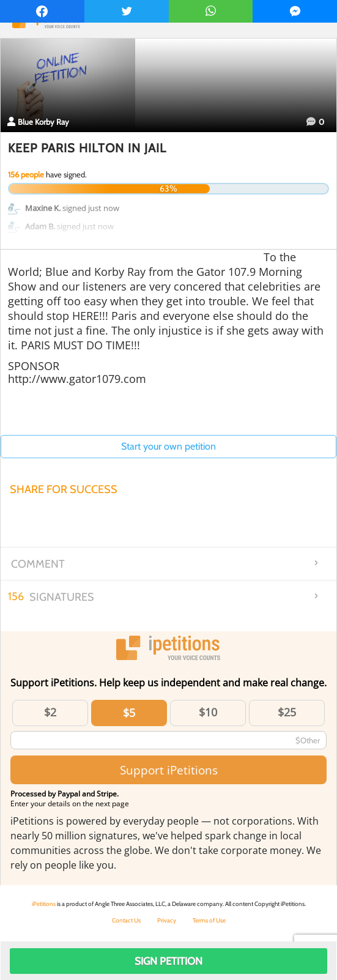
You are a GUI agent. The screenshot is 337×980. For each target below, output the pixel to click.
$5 (129, 713)
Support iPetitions (169, 770)
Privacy (167, 920)
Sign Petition (168, 961)
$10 (208, 712)
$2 (50, 712)
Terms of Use (209, 920)
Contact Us (126, 920)
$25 (287, 712)
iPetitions (44, 904)
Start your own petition (168, 446)
